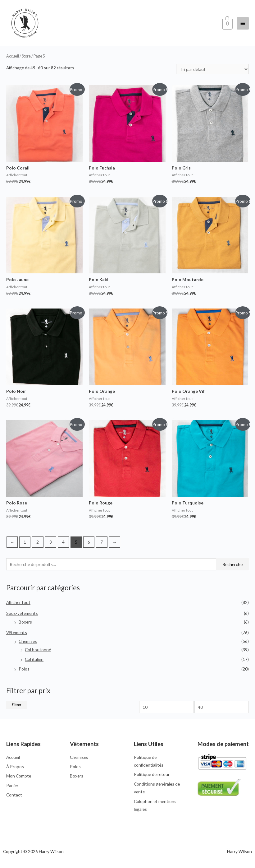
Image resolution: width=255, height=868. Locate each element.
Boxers (25, 622)
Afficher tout (18, 602)
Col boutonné (38, 650)
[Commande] (212, 69)
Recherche (232, 564)
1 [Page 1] (25, 542)
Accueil (13, 56)
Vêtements (17, 632)
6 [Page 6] (89, 542)
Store (26, 56)
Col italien (34, 659)
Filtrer (16, 705)
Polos (24, 669)
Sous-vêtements (22, 613)
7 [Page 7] (102, 542)
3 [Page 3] (51, 542)
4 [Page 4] (63, 542)
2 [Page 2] (38, 542)
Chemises (28, 641)
